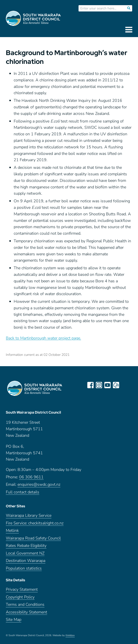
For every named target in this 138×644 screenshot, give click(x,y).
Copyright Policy (20, 597)
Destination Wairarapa (26, 561)
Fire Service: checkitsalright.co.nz (35, 523)
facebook (90, 385)
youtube (107, 385)
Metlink (12, 531)
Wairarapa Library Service (29, 516)
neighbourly (116, 385)
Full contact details (23, 492)
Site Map (14, 620)
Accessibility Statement (26, 612)
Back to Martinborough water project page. (43, 338)
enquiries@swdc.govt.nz (39, 485)
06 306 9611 (31, 477)
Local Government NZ (25, 553)
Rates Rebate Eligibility (26, 546)
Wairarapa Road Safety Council (33, 538)
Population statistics (24, 568)
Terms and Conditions (25, 605)
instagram (99, 385)
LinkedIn (125, 385)
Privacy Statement (22, 589)
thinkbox (70, 635)
